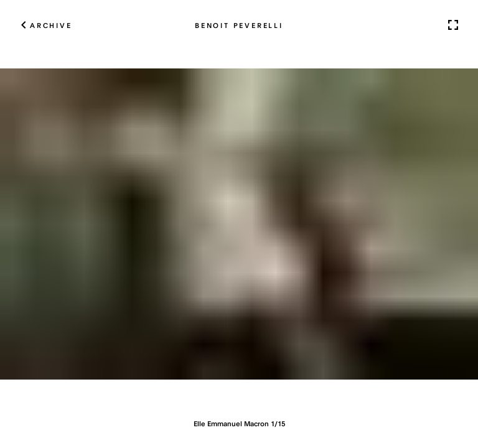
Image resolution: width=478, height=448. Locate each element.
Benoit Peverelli (239, 25)
